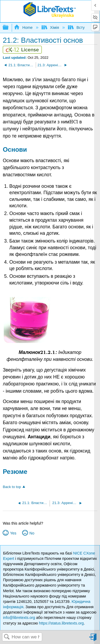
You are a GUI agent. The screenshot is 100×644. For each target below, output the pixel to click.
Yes (13, 533)
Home (24, 28)
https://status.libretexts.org (61, 623)
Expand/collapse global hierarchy (9, 28)
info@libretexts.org (19, 618)
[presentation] (74, 122)
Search (7, 637)
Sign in (93, 639)
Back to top (12, 487)
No (32, 533)
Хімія (51, 28)
